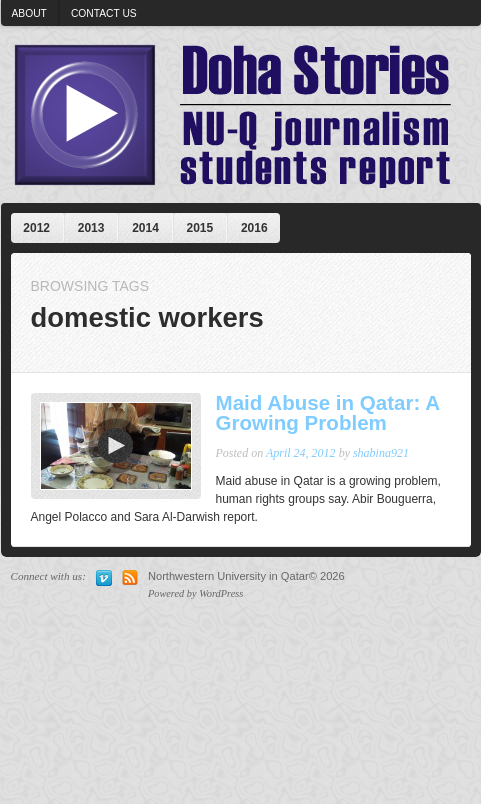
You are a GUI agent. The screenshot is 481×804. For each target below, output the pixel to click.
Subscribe (130, 578)
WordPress (221, 593)
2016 (254, 228)
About (29, 13)
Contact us (104, 13)
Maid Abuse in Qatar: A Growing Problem (328, 413)
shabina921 (381, 453)
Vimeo (104, 578)
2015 (200, 228)
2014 (145, 228)
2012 (36, 228)
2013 (91, 228)
